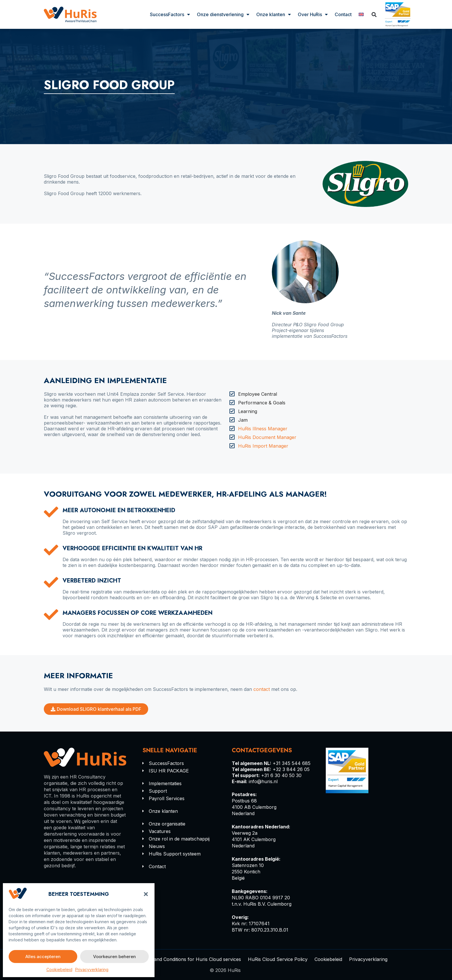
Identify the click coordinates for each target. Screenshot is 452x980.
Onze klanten (274, 14)
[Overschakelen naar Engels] (361, 14)
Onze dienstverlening (223, 14)
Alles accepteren (43, 957)
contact (262, 689)
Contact (343, 14)
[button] (146, 894)
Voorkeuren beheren (114, 957)
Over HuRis (313, 14)
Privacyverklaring (92, 969)
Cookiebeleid (59, 969)
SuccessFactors (170, 14)
